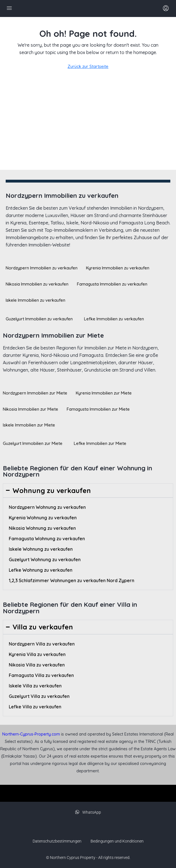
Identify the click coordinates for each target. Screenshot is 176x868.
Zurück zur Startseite (88, 66)
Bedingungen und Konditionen (117, 841)
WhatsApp (88, 812)
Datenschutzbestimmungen (57, 841)
